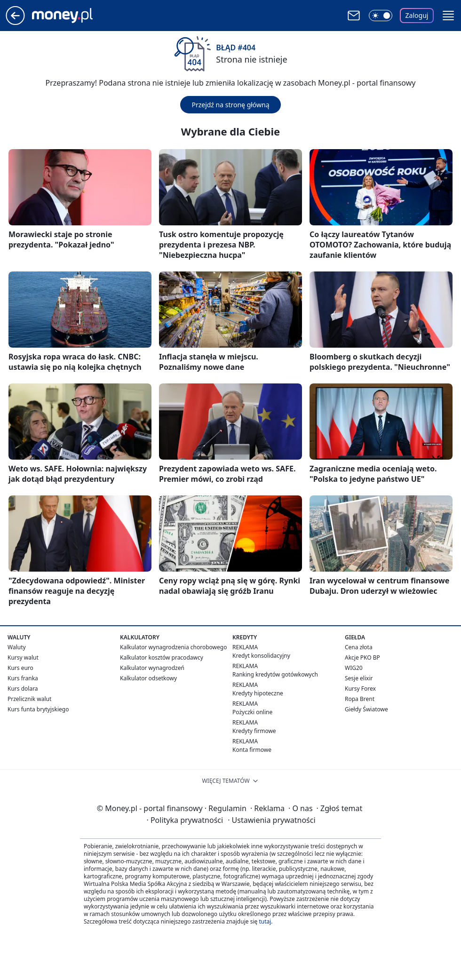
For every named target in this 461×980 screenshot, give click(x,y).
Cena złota (359, 647)
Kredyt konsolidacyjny (261, 656)
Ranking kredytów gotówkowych (275, 674)
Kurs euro (20, 668)
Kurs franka (23, 678)
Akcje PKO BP (362, 657)
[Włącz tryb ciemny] (381, 16)
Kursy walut (23, 657)
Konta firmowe (252, 750)
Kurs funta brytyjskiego (38, 709)
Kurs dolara (23, 689)
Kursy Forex (360, 689)
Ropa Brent (360, 699)
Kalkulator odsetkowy (148, 678)
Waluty (17, 647)
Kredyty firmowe (254, 731)
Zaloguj (417, 15)
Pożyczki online (252, 712)
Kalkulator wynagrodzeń (152, 668)
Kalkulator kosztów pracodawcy (162, 657)
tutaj (265, 921)
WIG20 (354, 668)
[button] (448, 16)
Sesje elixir (359, 678)
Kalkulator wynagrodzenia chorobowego (173, 647)
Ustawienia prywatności (271, 820)
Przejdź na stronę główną (230, 105)
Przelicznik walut (29, 699)
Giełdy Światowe (366, 709)
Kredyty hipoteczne (258, 693)
